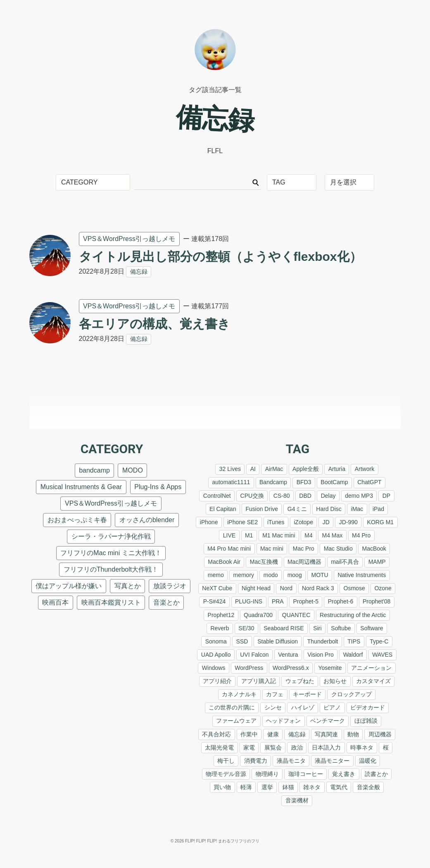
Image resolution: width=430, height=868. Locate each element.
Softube (341, 628)
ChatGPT (369, 482)
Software (372, 628)
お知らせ (335, 681)
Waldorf (353, 655)
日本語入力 (326, 747)
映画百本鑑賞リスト (111, 602)
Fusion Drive (262, 509)
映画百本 (55, 602)
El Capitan (223, 509)
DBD (305, 496)
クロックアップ (352, 694)
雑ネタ (312, 787)
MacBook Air (224, 562)
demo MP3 (359, 496)
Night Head (256, 588)
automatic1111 (231, 482)
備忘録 (139, 272)
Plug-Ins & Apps (158, 487)
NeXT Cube (217, 588)
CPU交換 (252, 496)
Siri (317, 628)
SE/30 (246, 628)
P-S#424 (214, 601)
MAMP (377, 562)
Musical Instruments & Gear (81, 487)
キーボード (307, 694)
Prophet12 (221, 615)
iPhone (209, 522)
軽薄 (246, 787)
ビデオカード (368, 707)
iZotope (303, 522)
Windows (214, 668)
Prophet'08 (377, 601)
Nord (286, 588)
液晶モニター (332, 761)
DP (386, 496)
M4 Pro (361, 535)
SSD (242, 641)
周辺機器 (380, 734)
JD (326, 522)
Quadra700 (258, 615)
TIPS (354, 641)
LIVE (229, 535)
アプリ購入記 (259, 681)
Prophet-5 (305, 601)
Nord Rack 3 (318, 588)
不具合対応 (216, 734)
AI (253, 469)
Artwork (365, 469)
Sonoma (216, 641)
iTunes (276, 522)
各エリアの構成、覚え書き (154, 324)
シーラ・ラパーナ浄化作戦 (111, 536)
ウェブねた (300, 681)
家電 (249, 747)
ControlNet (217, 496)
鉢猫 (288, 787)
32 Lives (230, 469)
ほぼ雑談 (366, 721)
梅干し (226, 761)
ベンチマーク (328, 721)
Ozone (383, 588)
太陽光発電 (219, 747)
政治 (297, 747)
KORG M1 (381, 522)
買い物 (222, 787)
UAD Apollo (216, 655)
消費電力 (256, 761)
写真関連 (326, 734)
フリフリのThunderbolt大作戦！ (111, 569)
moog (295, 575)
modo (271, 575)
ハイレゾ (303, 707)
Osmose (354, 588)
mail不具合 (345, 562)
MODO (133, 470)
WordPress (249, 668)
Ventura (288, 655)
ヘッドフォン (283, 721)
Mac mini (272, 549)
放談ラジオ (170, 586)
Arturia (337, 469)
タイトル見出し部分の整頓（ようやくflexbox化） (220, 257)
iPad (378, 509)
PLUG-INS (249, 601)
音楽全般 (368, 787)
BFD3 (304, 482)
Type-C (379, 641)
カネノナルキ (239, 694)
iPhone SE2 (242, 522)
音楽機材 (297, 800)
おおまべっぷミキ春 (77, 520)
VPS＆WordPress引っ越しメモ (129, 239)
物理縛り (267, 774)
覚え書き (344, 774)
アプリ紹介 (217, 681)
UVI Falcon (254, 655)
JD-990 (348, 522)
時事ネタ (362, 747)
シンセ (273, 707)
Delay (328, 496)
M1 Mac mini (279, 535)
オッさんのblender (147, 520)
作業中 (249, 734)
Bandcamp (273, 482)
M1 (249, 535)
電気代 (339, 787)
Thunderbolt (323, 641)
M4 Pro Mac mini (229, 549)
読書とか (376, 774)
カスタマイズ (373, 681)
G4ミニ (297, 509)
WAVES (382, 655)
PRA (278, 601)
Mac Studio (338, 549)
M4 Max (333, 535)
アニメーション (371, 668)
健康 (273, 734)
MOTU (320, 575)
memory (244, 575)
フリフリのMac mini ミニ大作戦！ (111, 553)
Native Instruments (362, 575)
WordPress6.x (291, 668)
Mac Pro (304, 549)
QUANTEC (296, 615)
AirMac (274, 469)
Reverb (220, 628)
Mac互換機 (264, 562)
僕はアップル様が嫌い (69, 586)
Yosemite (330, 668)
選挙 (267, 787)
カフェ (275, 694)
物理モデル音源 (226, 774)
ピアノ (332, 707)
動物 (353, 734)
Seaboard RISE (284, 628)
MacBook (374, 549)
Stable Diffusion (278, 641)
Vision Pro (321, 655)
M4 (308, 535)
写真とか (128, 586)
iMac (357, 509)
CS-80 (282, 496)
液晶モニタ (291, 761)
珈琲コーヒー (306, 774)
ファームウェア (236, 721)
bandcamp (94, 470)
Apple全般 (306, 469)
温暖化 (368, 761)
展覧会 (273, 747)
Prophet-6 (341, 601)
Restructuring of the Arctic (353, 615)
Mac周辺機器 (304, 562)
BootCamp (334, 482)
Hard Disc (329, 509)
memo (216, 575)
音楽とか (166, 602)
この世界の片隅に (232, 707)
